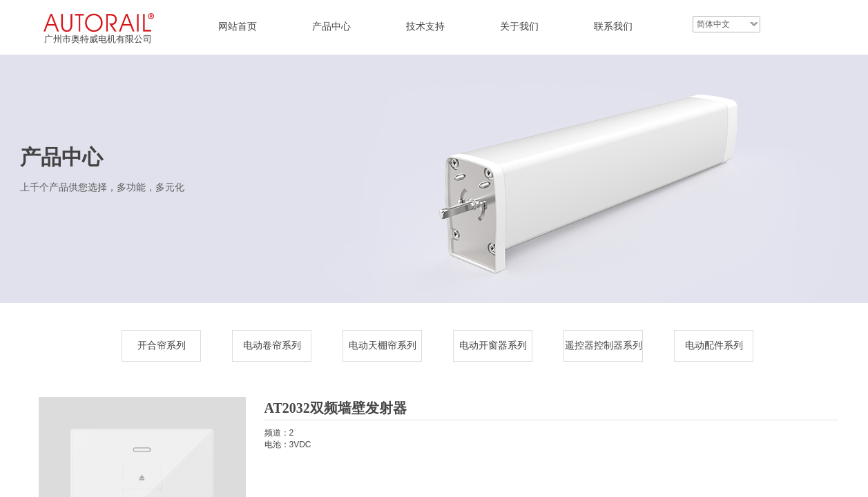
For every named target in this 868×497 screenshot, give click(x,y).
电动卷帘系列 (272, 345)
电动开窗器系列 (493, 345)
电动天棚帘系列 (383, 345)
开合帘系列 (162, 345)
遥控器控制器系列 (604, 345)
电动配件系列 (714, 345)
